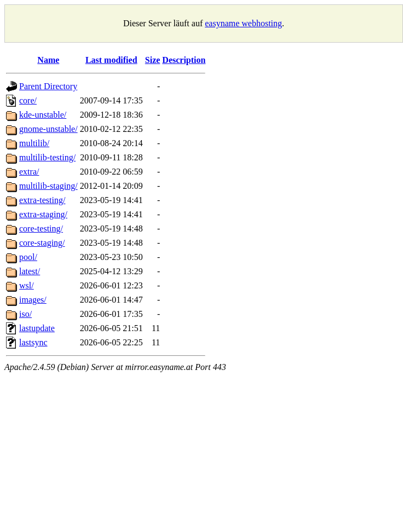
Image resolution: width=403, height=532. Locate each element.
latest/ (30, 271)
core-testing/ (41, 229)
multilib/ (34, 143)
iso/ (25, 314)
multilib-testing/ (47, 157)
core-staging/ (42, 243)
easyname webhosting (243, 23)
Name (48, 60)
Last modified (111, 60)
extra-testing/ (42, 200)
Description (184, 60)
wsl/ (27, 285)
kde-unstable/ (43, 115)
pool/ (28, 257)
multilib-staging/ (48, 186)
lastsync (33, 342)
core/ (28, 100)
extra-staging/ (43, 214)
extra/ (29, 172)
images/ (33, 300)
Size (153, 60)
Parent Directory (48, 86)
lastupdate (37, 328)
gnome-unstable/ (48, 129)
